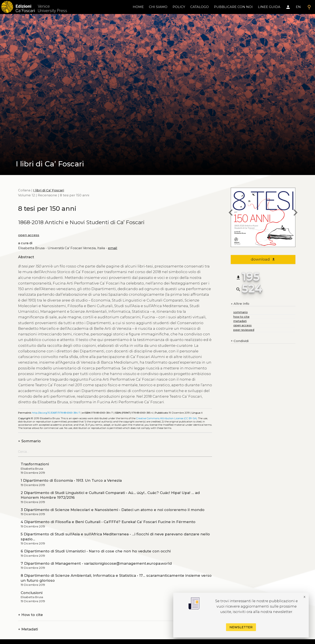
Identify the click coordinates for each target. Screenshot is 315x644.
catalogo (200, 7)
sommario (241, 312)
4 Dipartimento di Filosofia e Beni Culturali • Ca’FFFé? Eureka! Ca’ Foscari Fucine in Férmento (108, 522)
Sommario (29, 441)
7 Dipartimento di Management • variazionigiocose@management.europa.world (96, 563)
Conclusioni (32, 593)
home (138, 7)
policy (179, 7)
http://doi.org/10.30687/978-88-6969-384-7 (56, 413)
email (113, 248)
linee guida (269, 7)
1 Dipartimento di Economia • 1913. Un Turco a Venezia (71, 480)
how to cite (241, 317)
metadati (240, 321)
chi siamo (158, 7)
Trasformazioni (35, 464)
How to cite (30, 615)
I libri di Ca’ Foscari (49, 190)
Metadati (28, 629)
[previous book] (231, 213)
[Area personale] (288, 7)
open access (29, 235)
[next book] (295, 213)
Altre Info (240, 304)
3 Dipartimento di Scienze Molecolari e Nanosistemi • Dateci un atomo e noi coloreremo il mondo (113, 510)
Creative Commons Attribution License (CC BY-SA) (167, 418)
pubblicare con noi (233, 7)
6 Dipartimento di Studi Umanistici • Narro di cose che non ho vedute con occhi (96, 551)
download (263, 259)
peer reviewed (244, 330)
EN (298, 7)
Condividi (240, 341)
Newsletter (241, 627)
